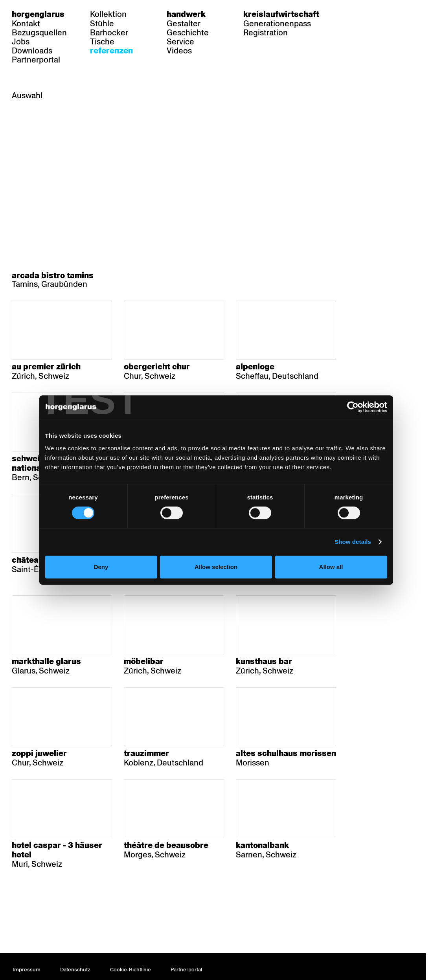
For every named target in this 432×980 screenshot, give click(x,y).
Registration (266, 33)
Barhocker (109, 33)
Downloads (32, 51)
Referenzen (111, 51)
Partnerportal (36, 60)
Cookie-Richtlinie (131, 970)
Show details (353, 542)
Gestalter (184, 24)
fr (365, 14)
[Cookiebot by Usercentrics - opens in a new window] (353, 407)
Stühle (102, 24)
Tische (102, 42)
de (350, 14)
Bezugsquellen (39, 33)
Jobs (21, 42)
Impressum (27, 970)
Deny (101, 567)
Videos (179, 51)
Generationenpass (277, 24)
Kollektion (108, 14)
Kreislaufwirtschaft (281, 14)
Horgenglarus (38, 14)
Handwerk (186, 14)
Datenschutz (75, 970)
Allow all (331, 567)
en (380, 14)
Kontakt (26, 24)
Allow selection (216, 567)
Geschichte (188, 33)
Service (180, 42)
